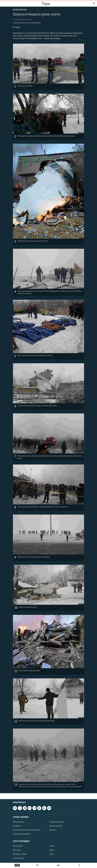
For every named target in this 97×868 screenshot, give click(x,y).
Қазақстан (17, 850)
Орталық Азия (18, 858)
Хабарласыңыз (18, 822)
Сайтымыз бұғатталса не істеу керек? (27, 830)
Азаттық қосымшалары (22, 834)
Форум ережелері (56, 826)
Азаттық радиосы (19, 23)
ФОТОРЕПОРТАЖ (20, 10)
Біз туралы (17, 826)
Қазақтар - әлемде (20, 854)
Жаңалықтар (18, 846)
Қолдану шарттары (57, 822)
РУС (38, 865)
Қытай (52, 850)
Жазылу (52, 830)
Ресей (52, 846)
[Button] (17, 28)
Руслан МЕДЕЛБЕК (34, 23)
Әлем (51, 854)
